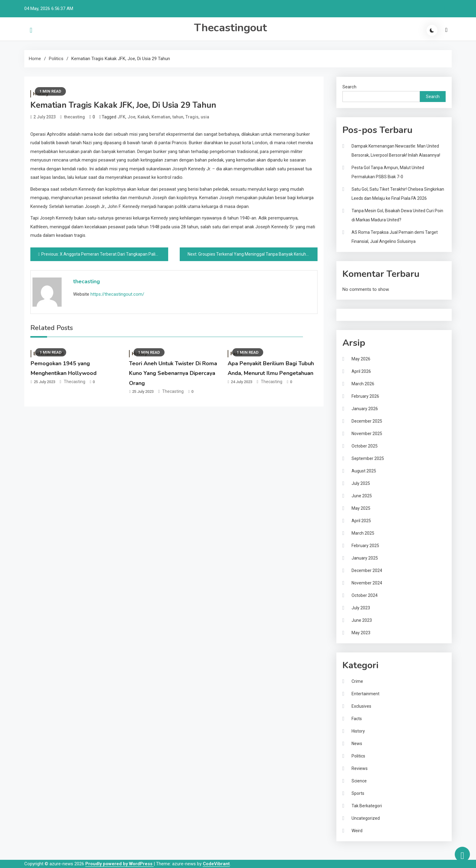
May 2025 (361, 508)
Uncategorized (366, 818)
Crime (357, 681)
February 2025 (365, 546)
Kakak (143, 117)
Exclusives (361, 706)
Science (359, 781)
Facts (357, 719)
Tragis (192, 117)
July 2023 (361, 608)
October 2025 (365, 446)
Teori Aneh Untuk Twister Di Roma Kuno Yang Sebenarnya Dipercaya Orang (173, 373)
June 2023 (362, 620)
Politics (358, 756)
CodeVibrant (216, 864)
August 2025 (364, 471)
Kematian (161, 117)
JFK (121, 117)
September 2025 (368, 458)
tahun (178, 117)
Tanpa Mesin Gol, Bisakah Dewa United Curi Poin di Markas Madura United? (397, 215)
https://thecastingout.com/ (117, 294)
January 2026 (365, 409)
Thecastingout (230, 28)
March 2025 (363, 533)
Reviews (360, 768)
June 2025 (362, 496)
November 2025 (367, 434)
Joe (131, 117)
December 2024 (367, 570)
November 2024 (367, 583)
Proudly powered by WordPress (119, 864)
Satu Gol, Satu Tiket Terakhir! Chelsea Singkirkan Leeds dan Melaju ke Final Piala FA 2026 (398, 194)
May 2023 (361, 633)
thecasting (75, 117)
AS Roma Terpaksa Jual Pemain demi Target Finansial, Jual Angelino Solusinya (395, 237)
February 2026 (365, 396)
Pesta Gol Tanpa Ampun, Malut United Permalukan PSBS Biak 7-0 (388, 172)
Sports (358, 793)
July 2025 (361, 483)
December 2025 (367, 421)
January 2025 (365, 558)
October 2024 (365, 595)
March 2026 (363, 384)
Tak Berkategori (367, 806)
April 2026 (361, 371)
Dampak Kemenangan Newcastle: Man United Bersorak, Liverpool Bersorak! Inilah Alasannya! (396, 151)
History (358, 731)
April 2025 (361, 521)
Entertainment (365, 694)
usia (205, 117)
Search (349, 87)
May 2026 (361, 359)
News (357, 744)
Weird (357, 831)
